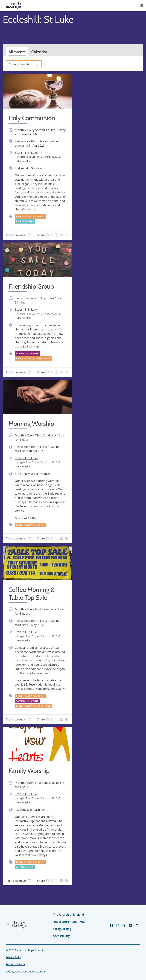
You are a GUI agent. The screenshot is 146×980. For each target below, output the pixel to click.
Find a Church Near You (69, 922)
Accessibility (61, 936)
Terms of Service (15, 964)
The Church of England (68, 915)
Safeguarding (62, 929)
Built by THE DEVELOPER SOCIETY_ (26, 971)
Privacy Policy (13, 957)
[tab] (18, 235)
